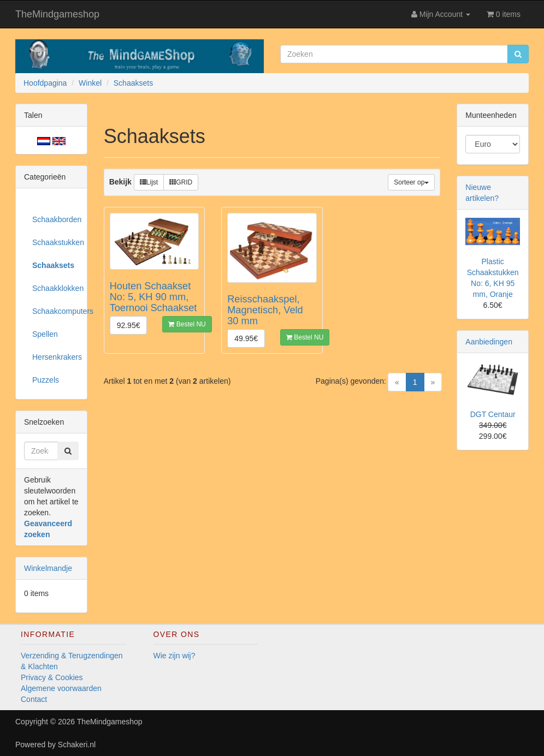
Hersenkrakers (55, 357)
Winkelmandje (48, 568)
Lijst (149, 182)
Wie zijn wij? (175, 656)
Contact (34, 699)
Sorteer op (411, 182)
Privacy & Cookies (52, 677)
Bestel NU (187, 324)
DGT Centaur (493, 414)
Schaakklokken (55, 288)
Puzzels (46, 380)
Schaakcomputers (55, 311)
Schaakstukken (55, 242)
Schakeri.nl (77, 745)
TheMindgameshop (57, 14)
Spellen (45, 334)
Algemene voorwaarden (61, 688)
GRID (181, 182)
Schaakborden (55, 219)
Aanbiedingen (489, 342)
